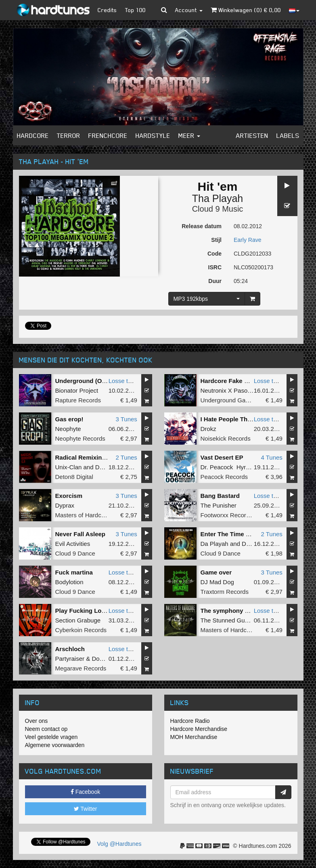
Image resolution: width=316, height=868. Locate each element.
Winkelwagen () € (246, 10)
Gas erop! (69, 419)
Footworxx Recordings (231, 515)
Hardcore (33, 135)
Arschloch (70, 649)
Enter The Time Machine (235, 534)
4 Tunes (271, 457)
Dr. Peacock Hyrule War (234, 467)
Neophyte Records (80, 438)
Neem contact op (46, 729)
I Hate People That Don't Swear (245, 419)
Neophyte (68, 429)
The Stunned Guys (226, 620)
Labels (288, 135)
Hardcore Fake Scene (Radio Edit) (249, 381)
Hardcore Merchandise (199, 729)
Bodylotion (69, 582)
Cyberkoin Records (81, 630)
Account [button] (189, 10)
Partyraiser (70, 659)
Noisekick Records (226, 438)
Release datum (202, 226)
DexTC (105, 467)
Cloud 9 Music (218, 209)
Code (215, 254)
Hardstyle (153, 135)
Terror (69, 135)
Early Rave (247, 240)
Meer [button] (189, 135)
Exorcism (69, 496)
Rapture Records (78, 400)
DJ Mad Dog (217, 582)
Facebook (85, 792)
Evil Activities (73, 544)
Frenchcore (108, 135)
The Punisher (219, 505)
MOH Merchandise (194, 737)
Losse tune (123, 381)
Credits (107, 10)
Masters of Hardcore (83, 515)
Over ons (37, 721)
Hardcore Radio (190, 721)
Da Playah (215, 544)
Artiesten (252, 135)
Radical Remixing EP (85, 457)
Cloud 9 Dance (75, 553)
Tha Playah (218, 198)
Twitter (86, 809)
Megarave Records (81, 668)
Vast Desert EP (222, 457)
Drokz (208, 429)
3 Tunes (126, 419)
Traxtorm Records (225, 592)
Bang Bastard (220, 496)
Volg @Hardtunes (119, 844)
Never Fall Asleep (81, 534)
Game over (216, 572)
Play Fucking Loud (82, 611)
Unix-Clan (69, 467)
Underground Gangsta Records (243, 400)
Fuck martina (74, 572)
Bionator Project (77, 390)
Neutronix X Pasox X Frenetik (240, 390)
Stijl (216, 240)
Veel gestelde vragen (51, 737)
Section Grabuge (78, 620)
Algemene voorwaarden (55, 745)
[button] (164, 10)
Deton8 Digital (74, 477)
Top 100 (135, 10)
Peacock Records (224, 477)
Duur (215, 281)
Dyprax (65, 505)
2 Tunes (126, 457)
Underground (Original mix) (95, 381)
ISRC (215, 267)
